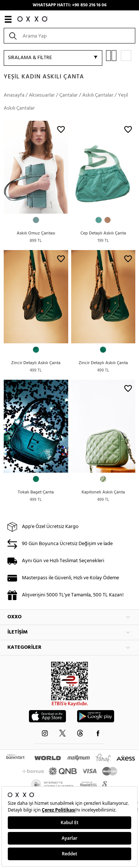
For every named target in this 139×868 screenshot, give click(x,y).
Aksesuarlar (42, 95)
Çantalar (69, 95)
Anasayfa (14, 95)
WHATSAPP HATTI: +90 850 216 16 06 (69, 5)
